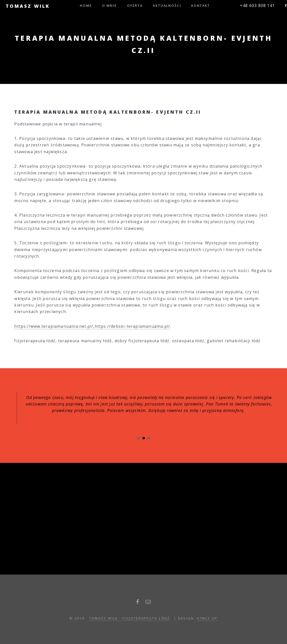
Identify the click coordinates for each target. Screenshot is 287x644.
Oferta (135, 5)
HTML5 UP (207, 618)
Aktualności (167, 5)
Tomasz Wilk (28, 6)
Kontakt (201, 5)
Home (86, 5)
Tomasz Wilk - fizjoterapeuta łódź (130, 618)
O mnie (110, 5)
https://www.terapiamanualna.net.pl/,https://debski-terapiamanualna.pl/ (92, 326)
